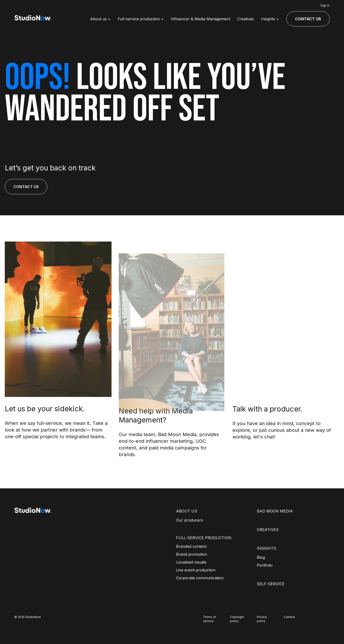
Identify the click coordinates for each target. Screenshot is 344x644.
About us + (100, 19)
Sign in (325, 5)
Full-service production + (141, 19)
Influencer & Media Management (200, 19)
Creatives (246, 19)
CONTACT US (308, 19)
